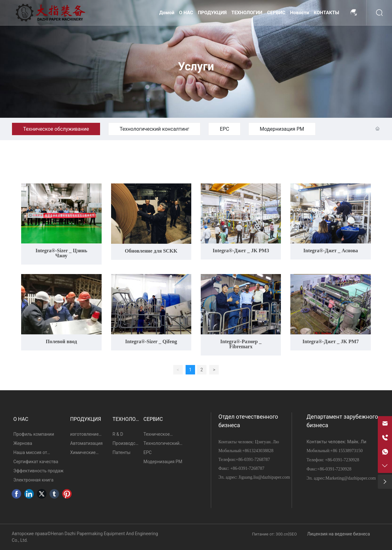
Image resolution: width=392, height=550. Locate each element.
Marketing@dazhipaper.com (350, 478)
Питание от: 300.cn (270, 534)
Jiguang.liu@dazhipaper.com (264, 477)
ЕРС (224, 129)
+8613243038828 (258, 451)
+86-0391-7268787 (253, 460)
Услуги (196, 67)
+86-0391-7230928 (342, 460)
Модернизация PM (282, 129)
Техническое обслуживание (56, 129)
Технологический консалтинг (154, 129)
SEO (293, 534)
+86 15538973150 (347, 451)
